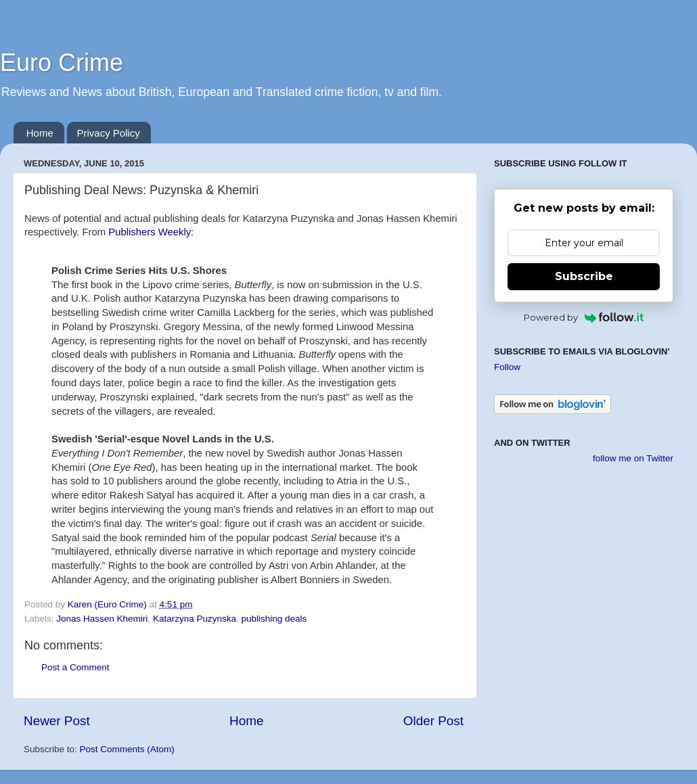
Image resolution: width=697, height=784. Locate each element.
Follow (507, 367)
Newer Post (57, 721)
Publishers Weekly (150, 232)
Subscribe (584, 276)
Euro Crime (62, 63)
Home (40, 133)
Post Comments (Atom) (127, 749)
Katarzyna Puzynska (195, 619)
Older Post (433, 721)
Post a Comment (75, 667)
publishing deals (274, 619)
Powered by (584, 317)
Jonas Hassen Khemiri (102, 619)
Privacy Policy (109, 133)
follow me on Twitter (633, 458)
